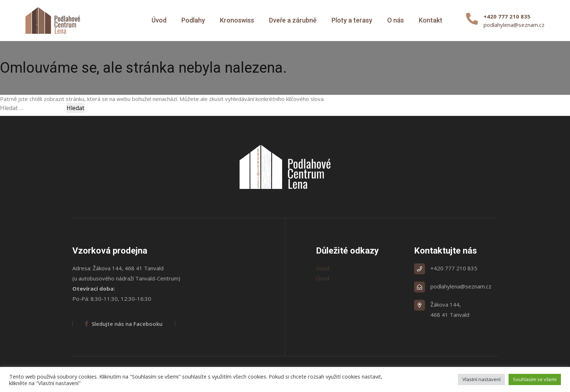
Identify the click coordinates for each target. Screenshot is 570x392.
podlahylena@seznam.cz (514, 25)
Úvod (159, 20)
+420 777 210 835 (454, 268)
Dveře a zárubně (293, 20)
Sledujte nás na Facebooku (124, 324)
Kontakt (431, 20)
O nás (396, 20)
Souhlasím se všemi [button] (535, 379)
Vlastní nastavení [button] (481, 379)
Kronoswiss (237, 20)
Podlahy (193, 20)
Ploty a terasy (352, 20)
